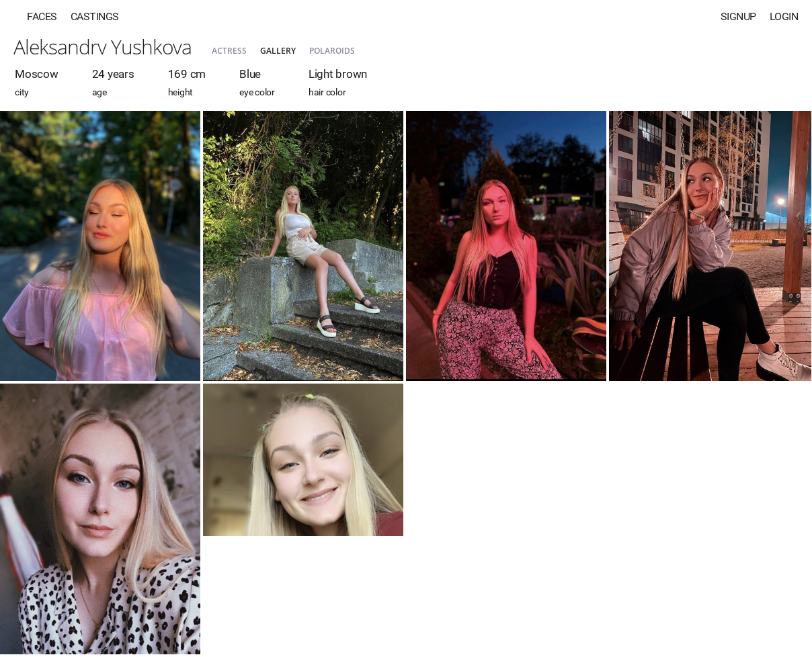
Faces (42, 16)
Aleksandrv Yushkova (103, 47)
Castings (95, 16)
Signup (738, 16)
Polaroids (332, 51)
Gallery (278, 51)
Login (784, 16)
